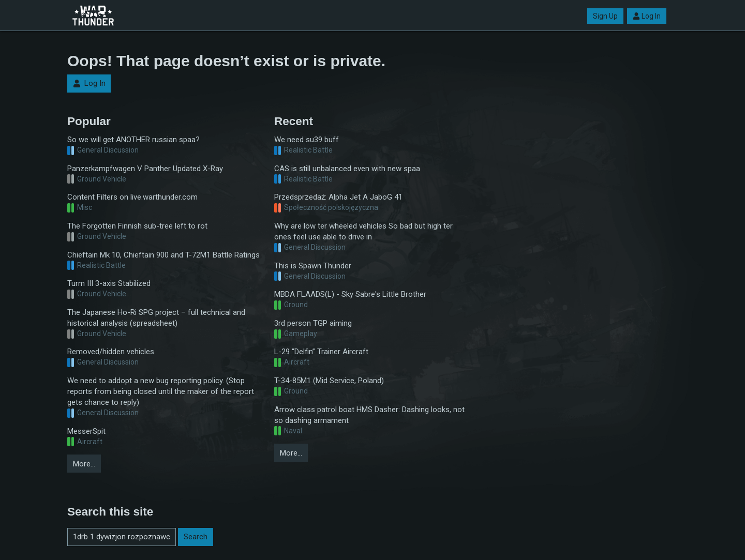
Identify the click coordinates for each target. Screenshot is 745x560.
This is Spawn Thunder (313, 266)
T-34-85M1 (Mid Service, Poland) (329, 381)
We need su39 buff (307, 140)
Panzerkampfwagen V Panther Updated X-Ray (145, 169)
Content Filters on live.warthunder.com (132, 197)
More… (84, 464)
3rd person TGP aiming (313, 323)
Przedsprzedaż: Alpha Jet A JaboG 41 (338, 197)
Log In (647, 16)
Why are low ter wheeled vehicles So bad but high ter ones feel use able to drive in (363, 231)
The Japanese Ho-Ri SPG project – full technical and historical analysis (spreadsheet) (156, 318)
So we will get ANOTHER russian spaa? (133, 140)
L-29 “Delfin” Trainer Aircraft (321, 352)
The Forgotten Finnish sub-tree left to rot (137, 226)
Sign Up (605, 16)
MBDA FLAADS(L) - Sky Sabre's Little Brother (350, 294)
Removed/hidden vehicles (111, 352)
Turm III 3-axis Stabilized (109, 283)
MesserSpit (86, 431)
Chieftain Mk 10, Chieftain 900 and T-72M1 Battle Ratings (163, 255)
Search (196, 537)
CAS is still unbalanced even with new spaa (347, 169)
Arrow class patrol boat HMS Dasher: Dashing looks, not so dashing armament (369, 415)
